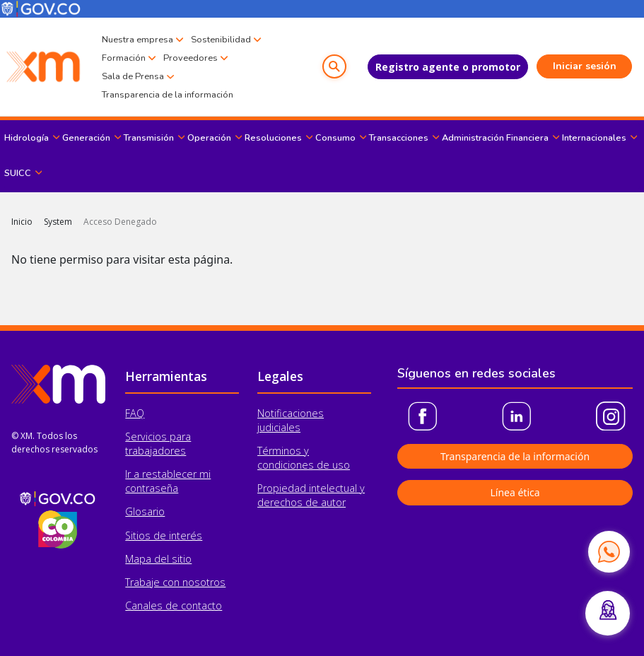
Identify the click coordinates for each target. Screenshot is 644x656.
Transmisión (149, 138)
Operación (209, 138)
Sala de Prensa (133, 76)
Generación (86, 138)
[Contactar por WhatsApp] (609, 551)
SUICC (18, 173)
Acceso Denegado (120, 222)
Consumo (335, 138)
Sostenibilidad (221, 40)
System (58, 222)
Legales (280, 376)
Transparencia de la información (168, 95)
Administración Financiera (495, 138)
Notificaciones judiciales (291, 420)
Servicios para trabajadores (158, 444)
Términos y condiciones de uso (304, 458)
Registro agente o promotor (448, 67)
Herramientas (166, 376)
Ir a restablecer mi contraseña (168, 481)
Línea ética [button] (515, 492)
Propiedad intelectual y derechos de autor (311, 495)
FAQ (135, 413)
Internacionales (594, 138)
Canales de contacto (174, 605)
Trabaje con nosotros (175, 582)
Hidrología (27, 138)
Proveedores (191, 58)
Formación (124, 58)
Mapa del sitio (158, 559)
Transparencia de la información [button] (515, 456)
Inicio (22, 222)
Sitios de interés (164, 535)
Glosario (145, 511)
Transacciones (399, 138)
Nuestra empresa (137, 40)
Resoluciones (273, 138)
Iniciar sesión (585, 66)
